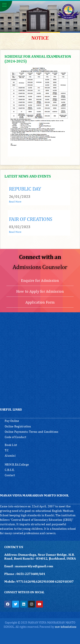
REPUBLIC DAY (25, 189)
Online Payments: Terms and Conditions (31, 432)
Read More (15, 202)
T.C (7, 450)
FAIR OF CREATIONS (31, 219)
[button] (6, 6)
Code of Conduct (15, 437)
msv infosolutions (66, 627)
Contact (10, 475)
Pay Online (12, 421)
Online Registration (18, 426)
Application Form (40, 302)
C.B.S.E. (10, 470)
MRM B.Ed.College (17, 465)
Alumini (10, 456)
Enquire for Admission (40, 280)
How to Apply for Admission (40, 291)
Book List (11, 445)
